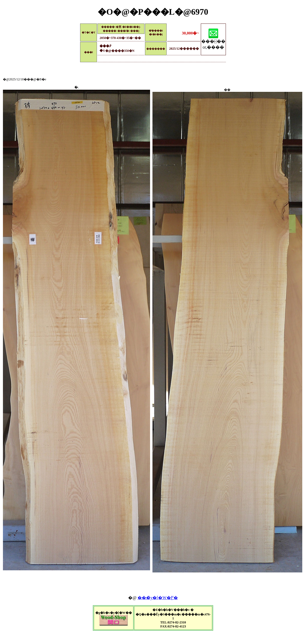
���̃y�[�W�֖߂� (158, 598)
